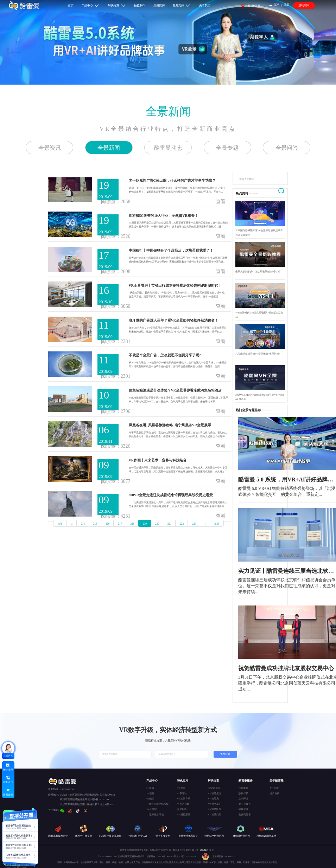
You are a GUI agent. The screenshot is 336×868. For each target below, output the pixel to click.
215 (95, 524)
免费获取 (225, 754)
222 (182, 524)
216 (107, 524)
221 (169, 524)
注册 (286, 4)
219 (145, 524)
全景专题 (227, 148)
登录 (277, 4)
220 (157, 524)
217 (120, 524)
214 (83, 524)
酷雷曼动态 (168, 148)
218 (132, 524)
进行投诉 (204, 850)
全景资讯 (50, 148)
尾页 (217, 524)
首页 (60, 524)
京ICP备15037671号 (167, 856)
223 (194, 524)
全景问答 (287, 148)
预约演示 (304, 5)
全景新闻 (168, 111)
